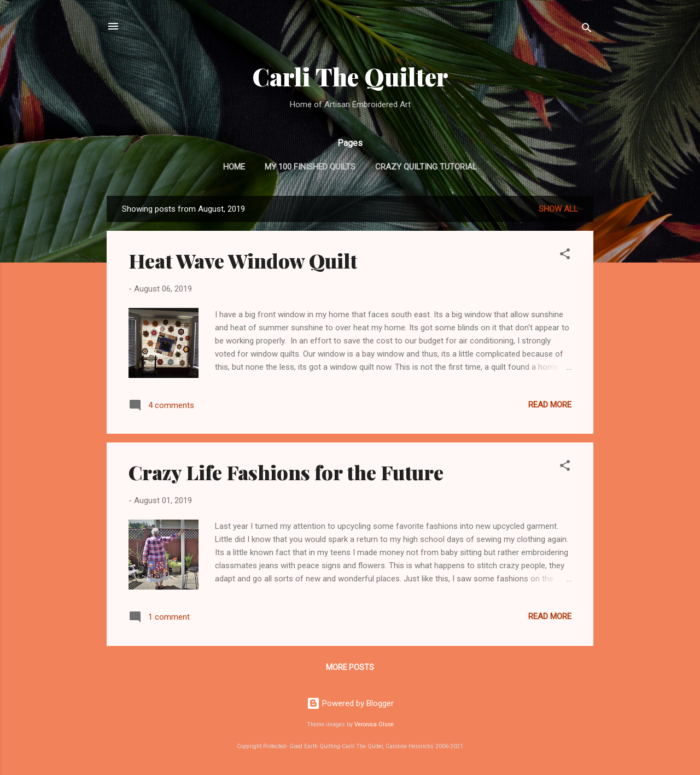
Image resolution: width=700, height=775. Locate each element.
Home (234, 167)
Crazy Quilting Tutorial (426, 167)
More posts (350, 667)
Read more (550, 405)
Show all (558, 209)
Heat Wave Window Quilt (243, 260)
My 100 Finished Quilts (310, 167)
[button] (565, 256)
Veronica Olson (374, 724)
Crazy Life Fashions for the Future (286, 472)
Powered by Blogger (350, 703)
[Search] (587, 30)
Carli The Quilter (350, 76)
